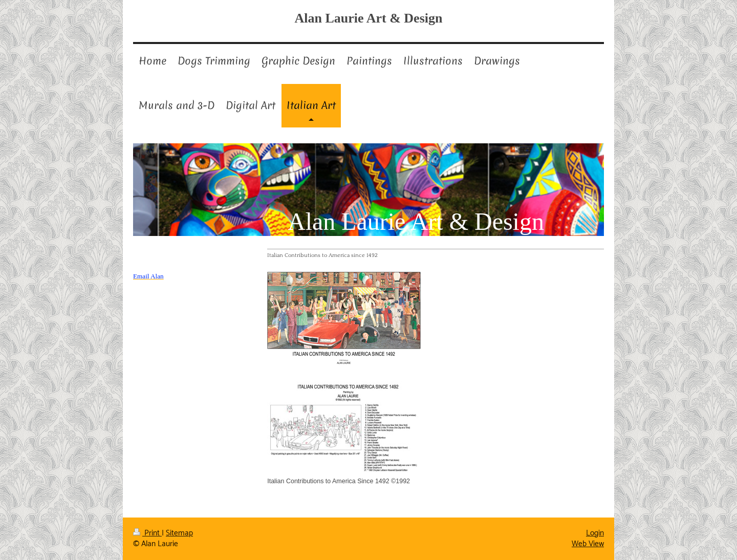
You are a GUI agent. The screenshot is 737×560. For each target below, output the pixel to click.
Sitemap (179, 533)
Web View (588, 544)
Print (147, 533)
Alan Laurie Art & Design (369, 18)
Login (595, 533)
